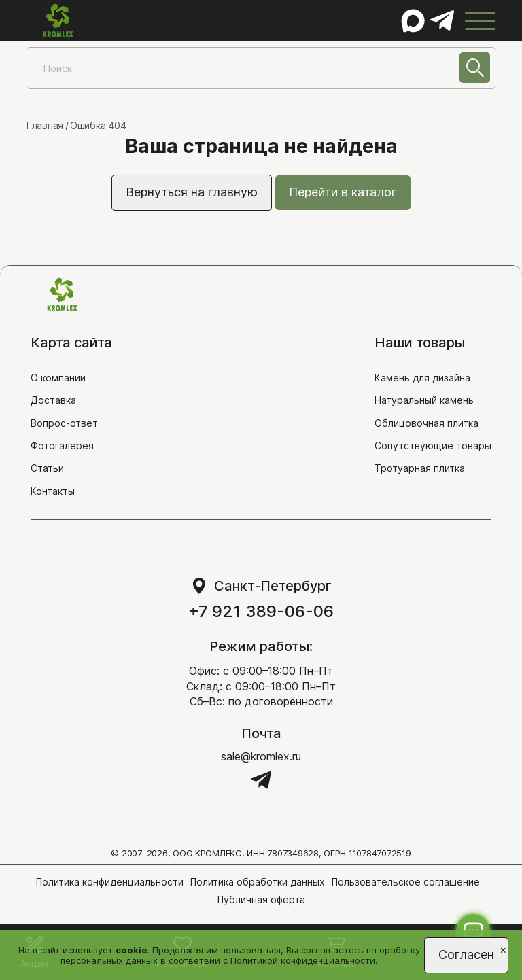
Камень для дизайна (422, 378)
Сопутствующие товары (433, 445)
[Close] (503, 949)
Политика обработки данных (258, 882)
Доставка (53, 400)
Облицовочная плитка (427, 423)
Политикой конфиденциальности (303, 960)
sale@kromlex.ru (261, 756)
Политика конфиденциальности (110, 882)
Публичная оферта (261, 899)
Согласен (466, 955)
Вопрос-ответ (64, 423)
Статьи (47, 468)
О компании (58, 378)
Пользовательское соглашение (406, 882)
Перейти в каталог (343, 192)
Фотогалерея (62, 445)
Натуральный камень (424, 400)
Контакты (53, 491)
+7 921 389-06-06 (261, 612)
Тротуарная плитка (420, 468)
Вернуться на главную (192, 192)
